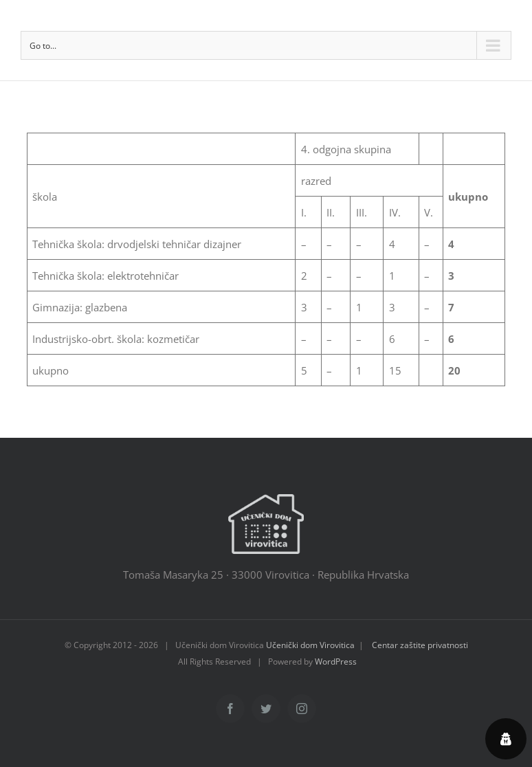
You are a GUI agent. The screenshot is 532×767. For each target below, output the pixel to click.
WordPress (336, 662)
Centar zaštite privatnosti (420, 645)
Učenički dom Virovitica (310, 645)
